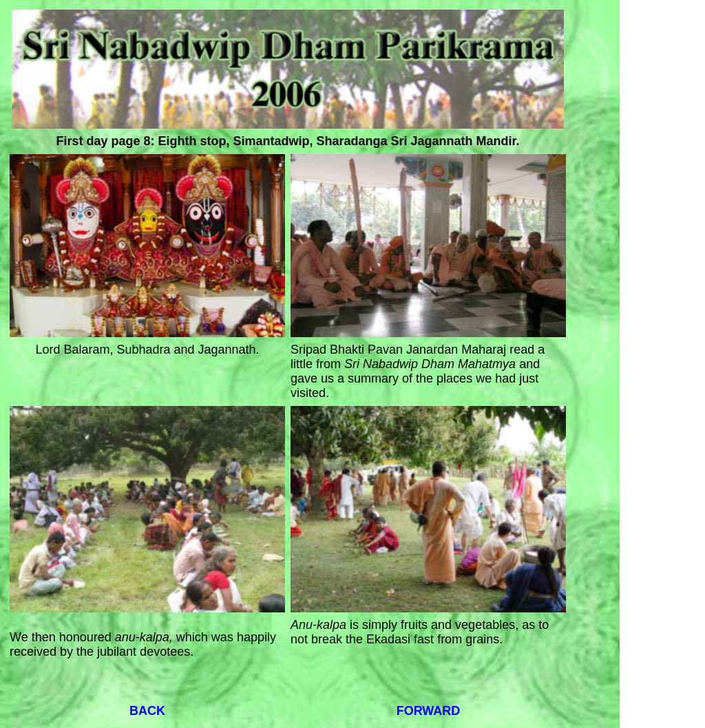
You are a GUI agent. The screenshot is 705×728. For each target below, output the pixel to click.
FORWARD (429, 711)
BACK (147, 711)
